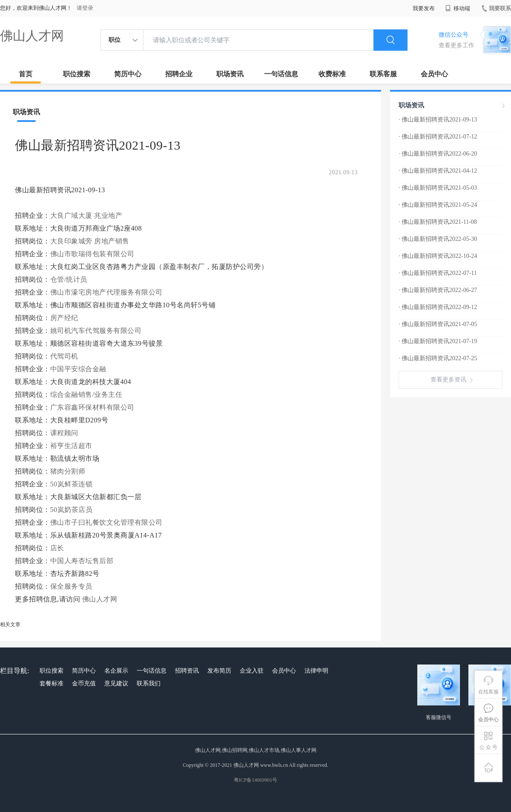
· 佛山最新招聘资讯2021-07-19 (438, 341)
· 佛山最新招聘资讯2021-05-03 (438, 188)
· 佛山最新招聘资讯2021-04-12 (438, 171)
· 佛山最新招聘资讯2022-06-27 (438, 290)
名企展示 (116, 671)
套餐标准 (52, 683)
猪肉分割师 (68, 471)
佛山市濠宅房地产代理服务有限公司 (106, 292)
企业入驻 (252, 671)
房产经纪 (64, 318)
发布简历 (219, 671)
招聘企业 (179, 74)
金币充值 (84, 683)
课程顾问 (64, 433)
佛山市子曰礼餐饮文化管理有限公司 (106, 522)
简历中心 (128, 74)
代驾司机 (64, 356)
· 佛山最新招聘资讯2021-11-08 (438, 222)
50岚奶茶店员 (72, 510)
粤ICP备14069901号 (256, 780)
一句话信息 (281, 74)
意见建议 (116, 683)
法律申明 (316, 671)
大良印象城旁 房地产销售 (90, 241)
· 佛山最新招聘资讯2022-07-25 (438, 358)
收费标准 (332, 74)
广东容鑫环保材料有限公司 (92, 407)
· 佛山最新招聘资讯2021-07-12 (438, 137)
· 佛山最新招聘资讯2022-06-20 (438, 154)
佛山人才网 (32, 36)
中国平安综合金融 (78, 369)
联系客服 (383, 74)
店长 (57, 548)
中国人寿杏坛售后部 (82, 561)
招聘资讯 (187, 671)
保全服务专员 (71, 586)
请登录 (85, 8)
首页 (26, 74)
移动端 (458, 8)
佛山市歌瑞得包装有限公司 (92, 254)
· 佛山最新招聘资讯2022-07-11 (438, 273)
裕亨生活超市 (71, 446)
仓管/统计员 (69, 279)
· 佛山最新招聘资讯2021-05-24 (438, 205)
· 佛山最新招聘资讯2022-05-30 (438, 239)
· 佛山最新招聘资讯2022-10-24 (438, 256)
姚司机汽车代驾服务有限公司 (96, 331)
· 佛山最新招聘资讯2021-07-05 (438, 324)
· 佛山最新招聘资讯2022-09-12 (438, 307)
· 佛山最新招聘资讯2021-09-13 (438, 120)
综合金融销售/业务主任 (86, 394)
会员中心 (434, 74)
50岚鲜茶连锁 (72, 484)
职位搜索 (77, 74)
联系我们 (149, 683)
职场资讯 (230, 74)
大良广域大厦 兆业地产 (86, 215)
